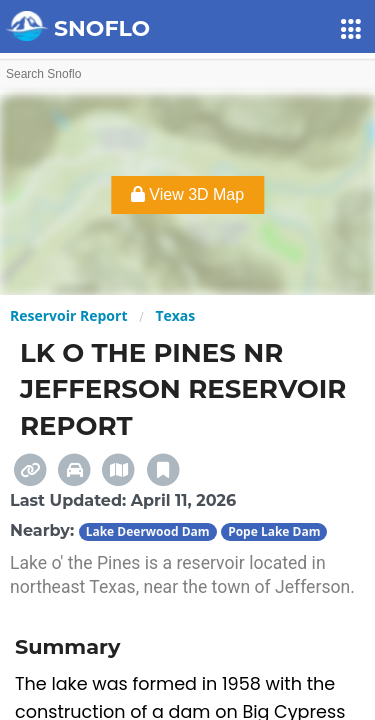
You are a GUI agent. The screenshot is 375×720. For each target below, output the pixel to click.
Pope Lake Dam (274, 531)
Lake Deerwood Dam (148, 531)
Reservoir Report (68, 315)
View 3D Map (187, 194)
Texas (175, 315)
